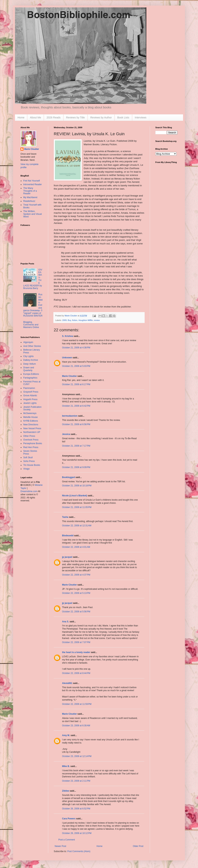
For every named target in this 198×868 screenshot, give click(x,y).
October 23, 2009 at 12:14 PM (77, 756)
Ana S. (65, 622)
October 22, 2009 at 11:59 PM (77, 704)
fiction (75, 320)
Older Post (138, 846)
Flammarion (29, 388)
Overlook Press (31, 440)
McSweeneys (30, 413)
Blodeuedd (68, 536)
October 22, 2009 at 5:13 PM (76, 593)
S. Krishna (68, 336)
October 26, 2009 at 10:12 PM (77, 833)
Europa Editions (31, 374)
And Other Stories (32, 346)
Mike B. (66, 766)
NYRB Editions (31, 421)
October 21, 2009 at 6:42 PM (76, 406)
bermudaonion (70, 416)
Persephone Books (33, 443)
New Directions (31, 425)
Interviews (141, 117)
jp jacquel (67, 557)
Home (21, 117)
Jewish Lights (30, 403)
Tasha (65, 517)
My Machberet (30, 197)
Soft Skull (28, 457)
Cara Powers (69, 819)
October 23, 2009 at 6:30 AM (76, 726)
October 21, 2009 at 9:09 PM (76, 467)
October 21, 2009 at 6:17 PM (76, 384)
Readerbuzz (29, 201)
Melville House (30, 417)
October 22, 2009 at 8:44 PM (76, 673)
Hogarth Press (30, 399)
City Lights (28, 356)
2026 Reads (54, 117)
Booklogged (68, 477)
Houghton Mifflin (86, 320)
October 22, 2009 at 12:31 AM (77, 526)
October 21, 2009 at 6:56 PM (76, 424)
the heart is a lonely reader (76, 652)
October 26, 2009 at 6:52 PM (76, 809)
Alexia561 (67, 683)
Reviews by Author (101, 117)
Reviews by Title (75, 117)
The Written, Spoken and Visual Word (33, 214)
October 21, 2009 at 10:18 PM (77, 486)
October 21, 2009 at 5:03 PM (76, 366)
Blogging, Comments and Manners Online (31, 325)
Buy (69, 320)
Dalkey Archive (31, 360)
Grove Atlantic (30, 396)
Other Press (29, 436)
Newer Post (60, 846)
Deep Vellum (30, 364)
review (97, 320)
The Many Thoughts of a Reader (30, 191)
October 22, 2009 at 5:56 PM (76, 612)
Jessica (66, 434)
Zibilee (66, 791)
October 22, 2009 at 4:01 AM (76, 547)
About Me (35, 117)
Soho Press (29, 461)
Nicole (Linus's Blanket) (75, 496)
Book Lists (123, 117)
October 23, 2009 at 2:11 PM (76, 781)
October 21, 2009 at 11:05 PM (77, 507)
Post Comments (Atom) (79, 851)
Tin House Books (32, 465)
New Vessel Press (32, 428)
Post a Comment (67, 840)
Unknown (67, 358)
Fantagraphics (30, 378)
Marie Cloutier (69, 376)
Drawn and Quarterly (29, 369)
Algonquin (28, 342)
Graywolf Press (31, 392)
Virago (26, 469)
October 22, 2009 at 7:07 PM (76, 642)
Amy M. (66, 735)
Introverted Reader (33, 184)
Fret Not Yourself (31, 181)
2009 (64, 320)
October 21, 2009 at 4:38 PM (76, 348)
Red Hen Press (31, 447)
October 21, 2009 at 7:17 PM (76, 446)
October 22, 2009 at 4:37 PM (76, 575)
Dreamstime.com (29, 491)
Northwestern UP (32, 432)
